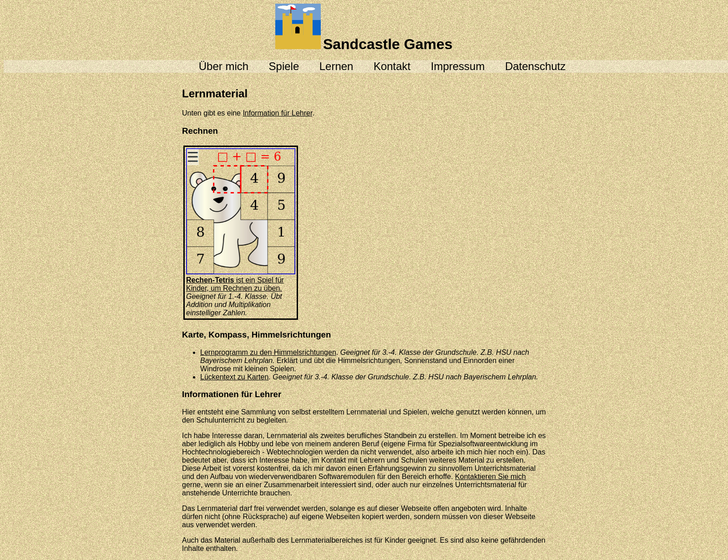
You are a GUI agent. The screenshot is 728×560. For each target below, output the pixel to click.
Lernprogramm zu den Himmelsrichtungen (268, 352)
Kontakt (392, 66)
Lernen (336, 66)
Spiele (284, 66)
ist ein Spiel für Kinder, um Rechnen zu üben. (241, 280)
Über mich (224, 66)
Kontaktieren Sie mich (490, 477)
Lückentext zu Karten (234, 377)
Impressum (458, 66)
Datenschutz (535, 66)
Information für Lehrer (277, 113)
